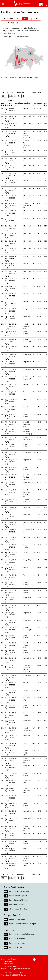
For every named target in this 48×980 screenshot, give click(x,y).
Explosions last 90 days (18, 900)
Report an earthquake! (18, 919)
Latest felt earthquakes (18, 896)
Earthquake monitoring (18, 938)
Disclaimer (14, 973)
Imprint (4, 973)
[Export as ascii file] (23, 96)
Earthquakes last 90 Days (19, 891)
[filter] (3, 105)
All (25, 19)
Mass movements (10, 23)
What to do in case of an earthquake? (24, 924)
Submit (12, 96)
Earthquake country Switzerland (22, 934)
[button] (3, 4)
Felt (19, 19)
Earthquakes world (17, 947)
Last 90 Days (8, 19)
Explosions (34, 19)
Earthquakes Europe (17, 943)
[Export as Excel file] (19, 96)
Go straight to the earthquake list (16, 37)
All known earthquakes (18, 909)
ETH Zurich (22, 975)
